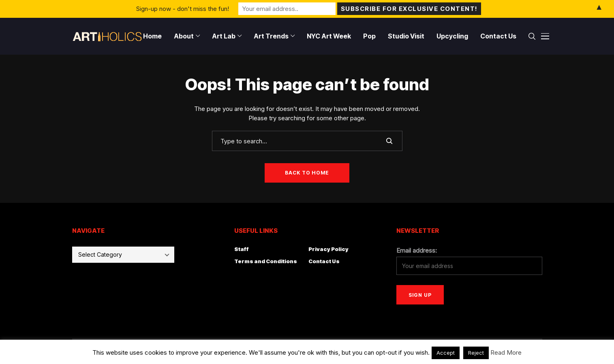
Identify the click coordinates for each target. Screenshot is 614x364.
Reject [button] (476, 353)
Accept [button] (446, 353)
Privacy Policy (328, 249)
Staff (242, 249)
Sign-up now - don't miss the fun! (183, 9)
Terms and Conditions (266, 261)
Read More (506, 352)
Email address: (417, 250)
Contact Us (324, 261)
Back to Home (307, 173)
